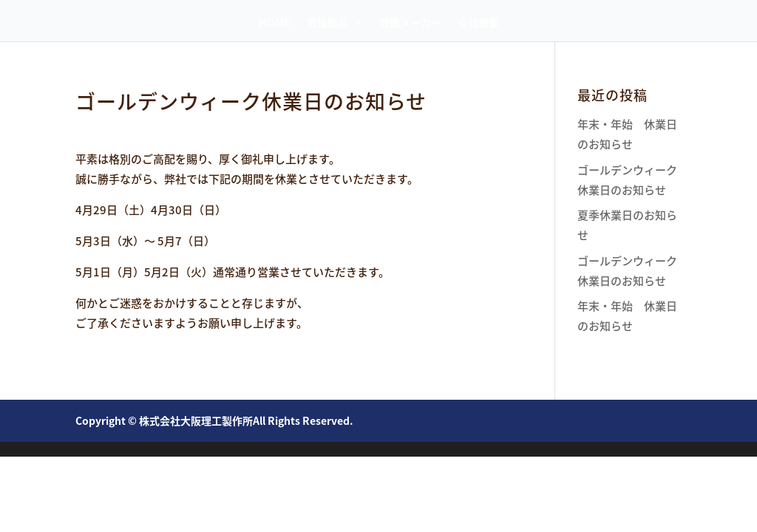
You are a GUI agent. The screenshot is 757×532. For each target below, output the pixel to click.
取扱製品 (327, 23)
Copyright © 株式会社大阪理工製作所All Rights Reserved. (214, 420)
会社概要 (478, 23)
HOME (275, 23)
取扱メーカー (410, 23)
